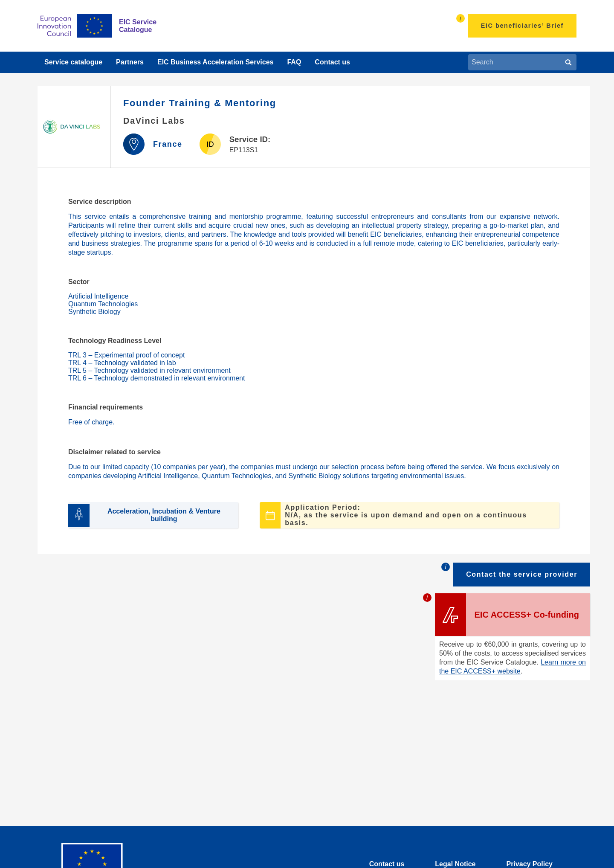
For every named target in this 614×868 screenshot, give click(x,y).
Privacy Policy (529, 864)
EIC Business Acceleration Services (215, 62)
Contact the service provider (522, 574)
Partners (130, 62)
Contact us (332, 62)
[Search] (568, 62)
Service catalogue (73, 62)
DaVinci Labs (154, 121)
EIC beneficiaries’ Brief (522, 26)
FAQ (294, 62)
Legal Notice (455, 864)
